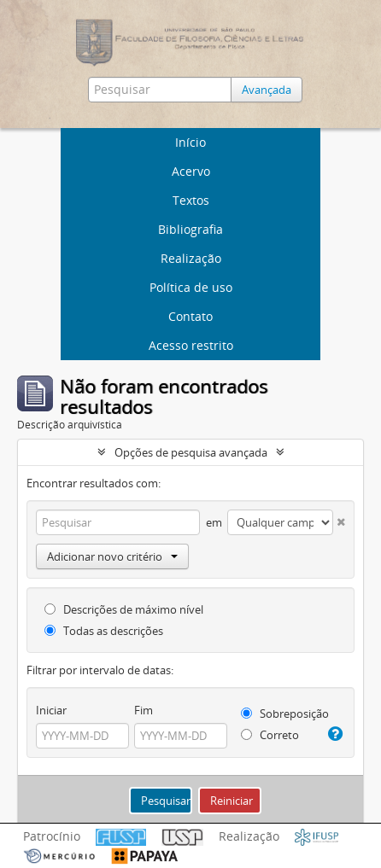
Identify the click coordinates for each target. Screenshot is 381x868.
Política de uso (191, 287)
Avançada (267, 90)
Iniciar (51, 710)
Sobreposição (285, 714)
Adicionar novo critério (112, 556)
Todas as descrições (104, 631)
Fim (144, 710)
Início (190, 142)
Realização (191, 258)
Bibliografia (190, 229)
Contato (190, 316)
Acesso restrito (191, 345)
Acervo (191, 171)
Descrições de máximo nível (124, 609)
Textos (191, 200)
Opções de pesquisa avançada (191, 452)
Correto (270, 735)
